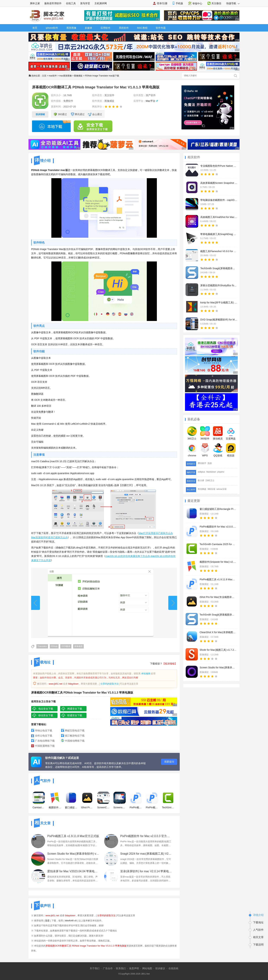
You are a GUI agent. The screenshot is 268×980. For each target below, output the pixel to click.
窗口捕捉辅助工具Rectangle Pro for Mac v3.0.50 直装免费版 (218, 509)
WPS (205, 450)
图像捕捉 (78, 76)
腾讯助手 (202, 463)
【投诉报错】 (170, 664)
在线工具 (71, 3)
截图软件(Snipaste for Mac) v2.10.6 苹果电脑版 (218, 562)
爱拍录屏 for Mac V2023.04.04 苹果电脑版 (73, 871)
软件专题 (161, 28)
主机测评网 (101, 3)
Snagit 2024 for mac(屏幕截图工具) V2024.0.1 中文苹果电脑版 (146, 854)
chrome (192, 450)
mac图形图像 (66, 76)
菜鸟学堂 (85, 3)
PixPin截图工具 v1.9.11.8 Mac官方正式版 (218, 579)
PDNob (54, 646)
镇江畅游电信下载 (75, 736)
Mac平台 (151, 101)
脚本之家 (35, 3)
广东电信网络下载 (45, 741)
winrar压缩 (221, 489)
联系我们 (121, 968)
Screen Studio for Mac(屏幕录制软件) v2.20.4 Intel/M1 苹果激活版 (73, 854)
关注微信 (216, 3)
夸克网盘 (202, 489)
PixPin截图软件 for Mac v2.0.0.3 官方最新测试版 (218, 527)
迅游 (210, 463)
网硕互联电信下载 (75, 731)
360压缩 (211, 489)
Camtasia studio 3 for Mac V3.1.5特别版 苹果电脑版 (39, 800)
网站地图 (147, 968)
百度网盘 (231, 433)
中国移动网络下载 (75, 741)
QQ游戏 (218, 450)
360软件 (205, 433)
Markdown (211, 472)
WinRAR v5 (71, 921)
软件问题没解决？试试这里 (62, 758)
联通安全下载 (75, 715)
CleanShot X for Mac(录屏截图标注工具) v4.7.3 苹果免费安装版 (218, 632)
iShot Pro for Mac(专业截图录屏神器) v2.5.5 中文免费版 (218, 597)
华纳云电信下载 (44, 731)
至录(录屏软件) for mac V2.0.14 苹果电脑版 (146, 871)
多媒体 (88, 28)
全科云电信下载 (44, 736)
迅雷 (47, 921)
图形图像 (71, 28)
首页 (35, 28)
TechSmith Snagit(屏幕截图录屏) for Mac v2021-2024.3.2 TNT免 (218, 615)
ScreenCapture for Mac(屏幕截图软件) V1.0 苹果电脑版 (103, 800)
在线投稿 (173, 968)
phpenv (221, 472)
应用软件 (106, 28)
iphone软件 (52, 28)
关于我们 (95, 968)
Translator (42, 646)
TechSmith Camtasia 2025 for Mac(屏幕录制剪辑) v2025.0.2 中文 (218, 544)
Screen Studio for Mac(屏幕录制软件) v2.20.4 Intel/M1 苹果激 (218, 667)
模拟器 (231, 450)
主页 (44, 76)
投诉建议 (160, 968)
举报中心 (197, 4)
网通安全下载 (75, 709)
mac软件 (53, 76)
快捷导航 (233, 3)
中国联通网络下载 (45, 746)
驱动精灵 (218, 433)
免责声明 (134, 968)
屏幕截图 (78, 646)
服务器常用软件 (53, 3)
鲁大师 (201, 480)
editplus (201, 472)
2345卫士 (210, 480)
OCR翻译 (66, 646)
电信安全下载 (46, 709)
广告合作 (108, 968)
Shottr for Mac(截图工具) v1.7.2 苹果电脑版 (218, 650)
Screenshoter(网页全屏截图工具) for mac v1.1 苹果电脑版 (120, 800)
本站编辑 (146, 674)
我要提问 (169, 762)
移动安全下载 (46, 715)
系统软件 (124, 28)
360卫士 (192, 433)
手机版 (179, 3)
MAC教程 (142, 28)
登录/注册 (162, 3)
